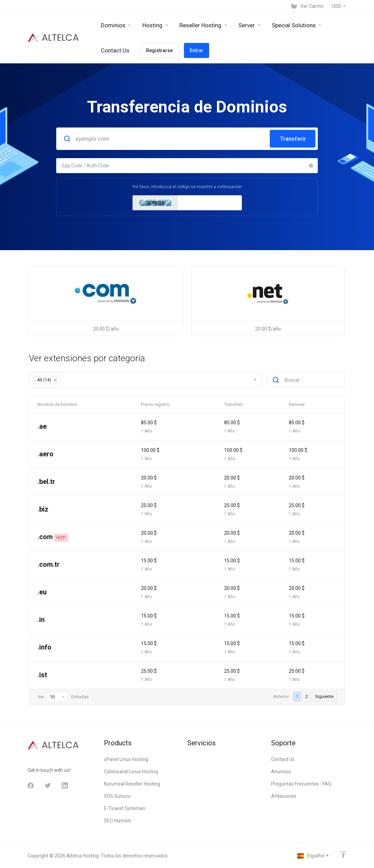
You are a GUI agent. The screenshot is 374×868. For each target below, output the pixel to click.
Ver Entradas (63, 697)
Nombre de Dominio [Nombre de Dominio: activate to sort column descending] (57, 404)
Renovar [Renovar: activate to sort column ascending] (297, 404)
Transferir (293, 139)
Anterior (281, 696)
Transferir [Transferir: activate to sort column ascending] (233, 404)
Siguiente (324, 696)
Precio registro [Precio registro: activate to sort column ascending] (155, 404)
